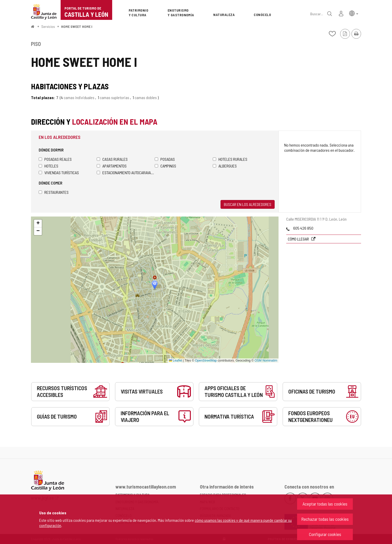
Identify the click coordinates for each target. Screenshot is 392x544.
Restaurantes (54, 192)
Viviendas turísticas (59, 173)
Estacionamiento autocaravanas (126, 173)
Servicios (48, 26)
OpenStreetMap (206, 361)
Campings (165, 166)
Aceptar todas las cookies (325, 504)
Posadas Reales (55, 159)
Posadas (165, 159)
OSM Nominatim (266, 361)
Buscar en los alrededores (248, 204)
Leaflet (175, 361)
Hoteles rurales (230, 159)
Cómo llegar (299, 239)
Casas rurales (112, 159)
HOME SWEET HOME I (77, 26)
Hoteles (48, 166)
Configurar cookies (325, 534)
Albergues (225, 166)
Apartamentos (112, 166)
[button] (354, 13)
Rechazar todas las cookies (325, 519)
